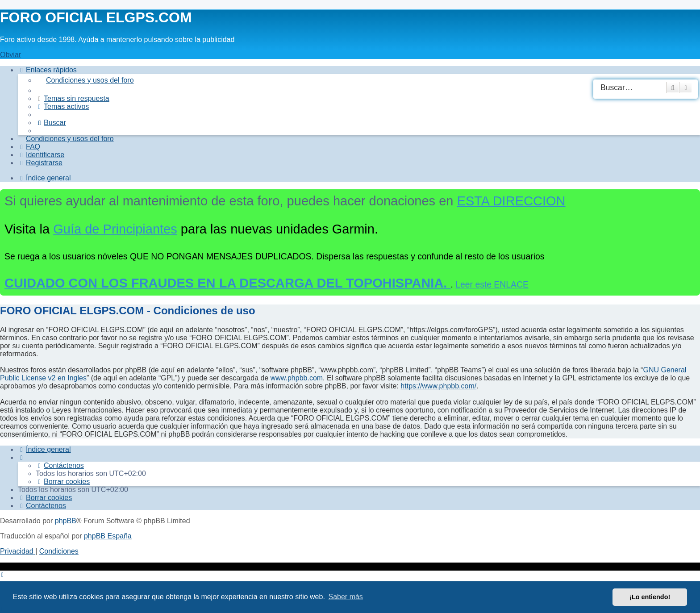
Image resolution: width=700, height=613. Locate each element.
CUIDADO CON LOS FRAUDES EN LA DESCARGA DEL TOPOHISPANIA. (228, 283)
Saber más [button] (346, 597)
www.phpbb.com (297, 378)
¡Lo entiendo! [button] (650, 597)
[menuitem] (368, 80)
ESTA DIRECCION (511, 201)
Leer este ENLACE (492, 284)
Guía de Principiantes (115, 229)
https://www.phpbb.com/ (438, 386)
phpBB (66, 521)
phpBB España (108, 536)
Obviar (10, 55)
